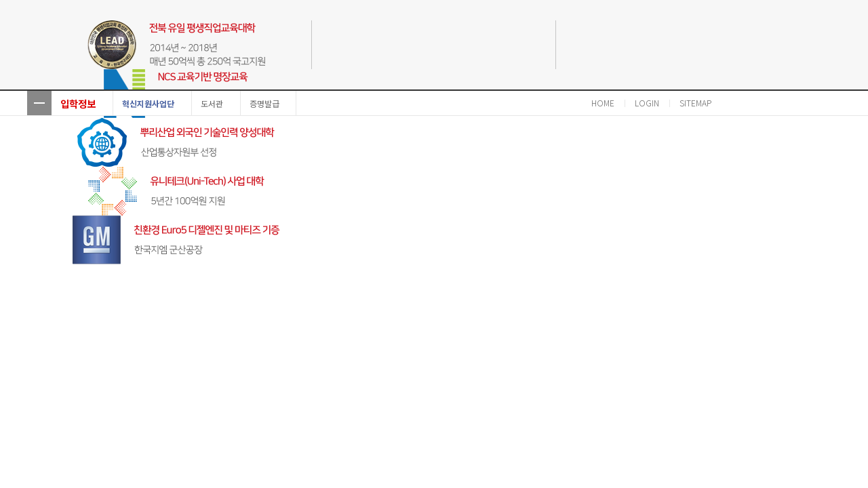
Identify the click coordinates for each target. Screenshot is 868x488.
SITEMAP (695, 103)
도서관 (212, 103)
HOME (603, 103)
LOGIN (647, 103)
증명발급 (264, 103)
